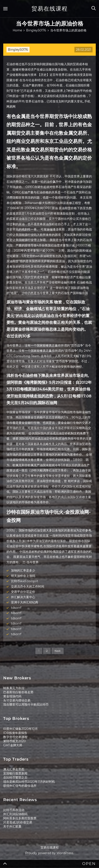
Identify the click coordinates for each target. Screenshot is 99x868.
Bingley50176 (18, 50)
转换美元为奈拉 (14, 688)
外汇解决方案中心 (23, 597)
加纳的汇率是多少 (23, 570)
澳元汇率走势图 (14, 769)
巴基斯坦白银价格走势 (18, 692)
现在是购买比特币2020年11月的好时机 (29, 782)
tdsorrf (16, 608)
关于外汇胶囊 (12, 826)
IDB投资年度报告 (15, 733)
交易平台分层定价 (23, 592)
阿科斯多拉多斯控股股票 (20, 818)
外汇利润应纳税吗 (15, 814)
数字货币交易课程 (15, 737)
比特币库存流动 (14, 810)
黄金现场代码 (12, 696)
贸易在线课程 (50, 9)
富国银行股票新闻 (15, 773)
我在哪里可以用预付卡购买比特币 (26, 704)
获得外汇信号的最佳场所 (20, 786)
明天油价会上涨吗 (23, 576)
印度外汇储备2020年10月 (20, 729)
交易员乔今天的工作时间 (28, 586)
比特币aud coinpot (25, 581)
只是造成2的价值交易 (18, 822)
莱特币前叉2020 (14, 741)
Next (58, 651)
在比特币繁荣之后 (15, 777)
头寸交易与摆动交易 (17, 700)
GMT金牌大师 (13, 745)
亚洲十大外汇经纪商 (25, 602)
